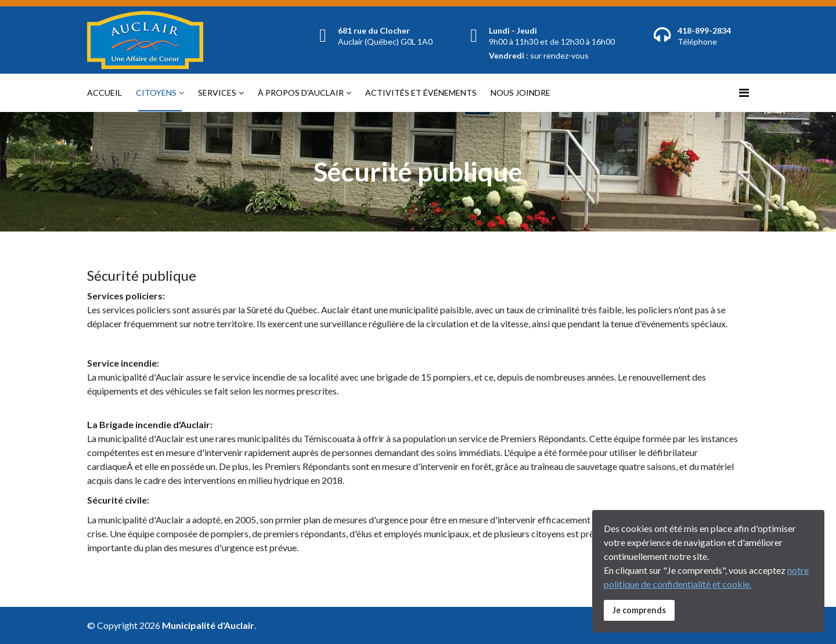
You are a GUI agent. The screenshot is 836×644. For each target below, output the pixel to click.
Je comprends (639, 610)
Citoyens (156, 93)
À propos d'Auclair (301, 93)
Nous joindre (520, 93)
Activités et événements (421, 93)
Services (217, 93)
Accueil (105, 93)
